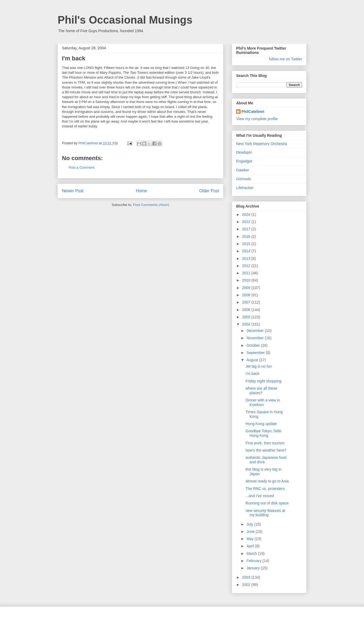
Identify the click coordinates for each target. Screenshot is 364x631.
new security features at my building (265, 513)
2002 (247, 585)
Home (142, 191)
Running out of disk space (267, 503)
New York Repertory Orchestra (262, 144)
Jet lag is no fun (259, 366)
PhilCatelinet (253, 112)
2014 (247, 251)
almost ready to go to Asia (267, 481)
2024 (247, 215)
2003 (247, 577)
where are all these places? (261, 391)
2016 (247, 237)
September (256, 353)
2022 (247, 222)
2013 (247, 259)
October (254, 345)
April (251, 546)
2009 (247, 288)
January (254, 568)
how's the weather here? (266, 450)
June (251, 532)
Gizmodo (244, 179)
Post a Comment (82, 167)
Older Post (209, 191)
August (253, 360)
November (255, 338)
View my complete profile (257, 119)
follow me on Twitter (286, 59)
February (254, 561)
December (255, 331)
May (250, 539)
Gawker (243, 170)
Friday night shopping (263, 381)
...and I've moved (260, 496)
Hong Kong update (261, 424)
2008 (247, 295)
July (250, 524)
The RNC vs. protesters (265, 489)
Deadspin (244, 152)
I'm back (252, 374)
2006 (247, 310)
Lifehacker (245, 188)
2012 (247, 266)
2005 (247, 317)
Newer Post (73, 191)
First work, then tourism (265, 443)
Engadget (244, 161)
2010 (247, 280)
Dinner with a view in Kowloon (263, 402)
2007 (247, 302)
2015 (247, 244)
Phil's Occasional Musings (125, 20)
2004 (247, 324)
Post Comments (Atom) (151, 205)
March (252, 553)
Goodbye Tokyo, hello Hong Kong (263, 433)
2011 (247, 273)
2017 (247, 229)
